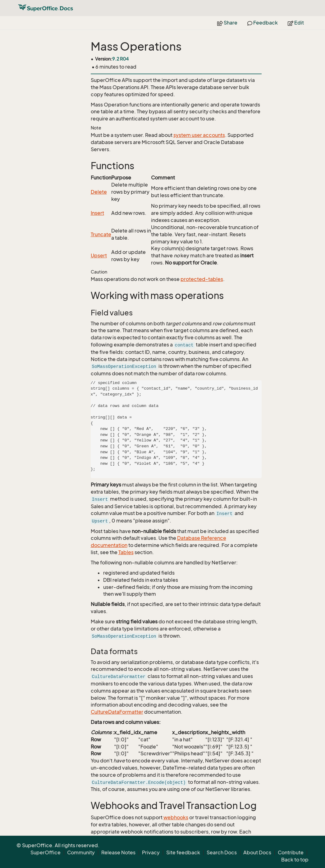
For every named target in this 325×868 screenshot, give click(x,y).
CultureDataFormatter (117, 712)
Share (227, 23)
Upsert (99, 255)
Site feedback (183, 852)
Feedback (263, 23)
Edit (296, 23)
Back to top (295, 860)
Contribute (291, 852)
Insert (97, 213)
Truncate (101, 234)
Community (81, 852)
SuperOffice (46, 852)
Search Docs (222, 852)
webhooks (176, 817)
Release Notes (118, 852)
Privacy (151, 852)
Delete (99, 192)
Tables (126, 552)
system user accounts (199, 135)
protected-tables (202, 279)
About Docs (257, 852)
